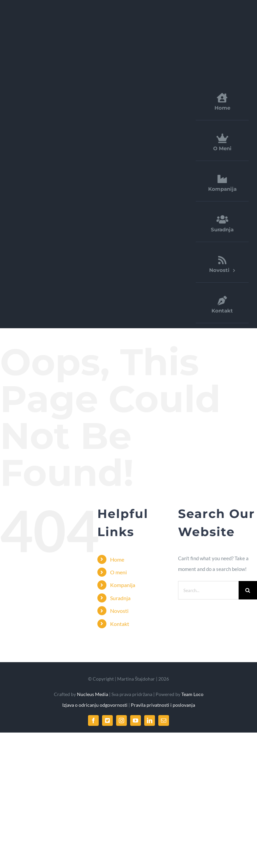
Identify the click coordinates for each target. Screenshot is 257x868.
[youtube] (136, 720)
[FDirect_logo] (62, 15)
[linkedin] (150, 720)
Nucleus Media (92, 694)
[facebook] (93, 720)
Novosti (119, 611)
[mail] (164, 720)
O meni (118, 572)
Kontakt (120, 624)
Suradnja (120, 598)
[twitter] (107, 720)
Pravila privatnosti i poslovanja (163, 705)
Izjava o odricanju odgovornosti (95, 705)
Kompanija (123, 585)
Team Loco (192, 694)
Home (117, 559)
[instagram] (121, 720)
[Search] (248, 590)
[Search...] (208, 590)
